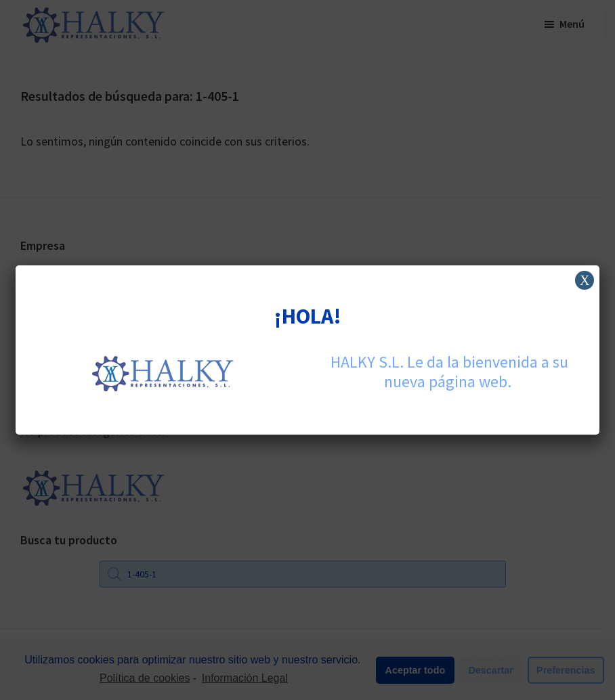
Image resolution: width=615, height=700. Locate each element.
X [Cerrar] (585, 280)
